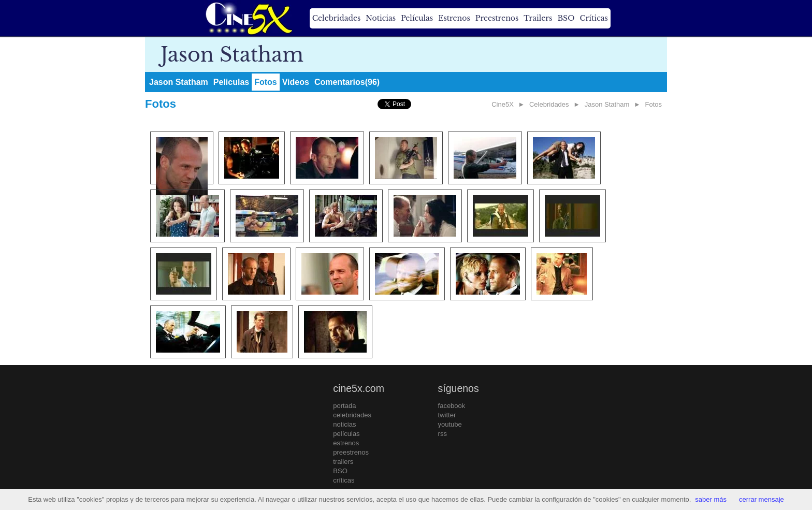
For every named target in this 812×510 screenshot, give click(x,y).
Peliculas (231, 82)
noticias (344, 424)
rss (443, 434)
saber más (711, 499)
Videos (296, 82)
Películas (417, 18)
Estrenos (454, 18)
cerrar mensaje (762, 499)
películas (346, 434)
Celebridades (336, 18)
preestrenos (351, 452)
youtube (450, 424)
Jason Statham (179, 82)
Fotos (266, 82)
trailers (343, 462)
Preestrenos (497, 18)
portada (344, 406)
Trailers (538, 18)
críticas (344, 480)
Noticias (381, 18)
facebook (452, 406)
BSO (566, 18)
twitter (447, 415)
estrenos (346, 443)
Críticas (593, 18)
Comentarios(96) (347, 82)
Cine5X (503, 104)
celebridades (352, 415)
